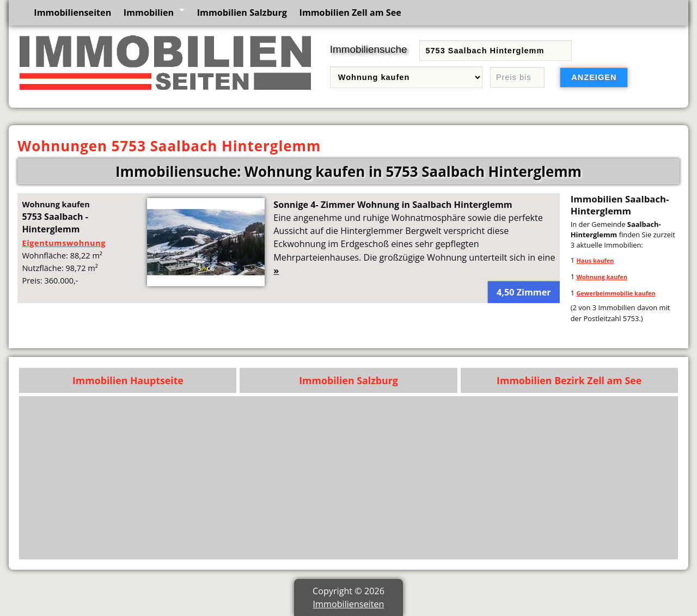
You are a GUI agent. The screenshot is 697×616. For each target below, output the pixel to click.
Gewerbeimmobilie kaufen (616, 293)
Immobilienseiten (72, 13)
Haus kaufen (595, 260)
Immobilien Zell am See (350, 13)
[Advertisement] (349, 478)
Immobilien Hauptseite (128, 380)
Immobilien (149, 13)
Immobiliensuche (369, 49)
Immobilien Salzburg (242, 13)
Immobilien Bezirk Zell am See (569, 380)
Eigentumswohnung (64, 243)
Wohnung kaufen (602, 277)
